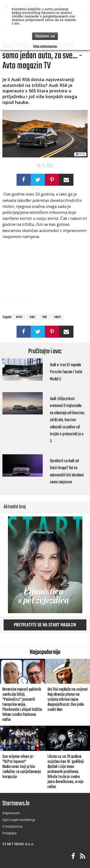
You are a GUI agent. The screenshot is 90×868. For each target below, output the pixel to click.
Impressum (11, 813)
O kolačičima (12, 826)
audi (32, 317)
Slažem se (45, 36)
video (57, 317)
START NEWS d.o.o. (18, 844)
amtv (19, 317)
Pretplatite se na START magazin (45, 625)
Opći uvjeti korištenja (19, 820)
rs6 (45, 317)
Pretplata (9, 833)
